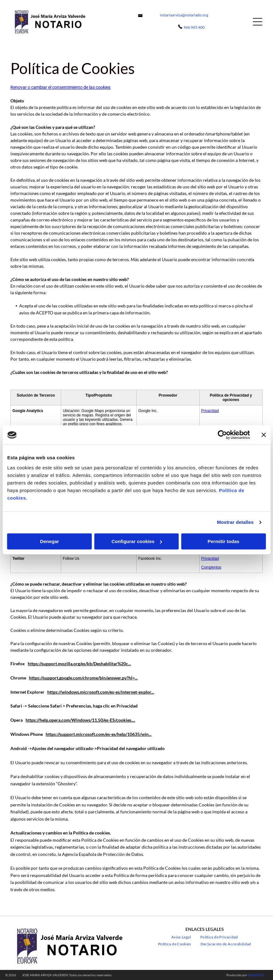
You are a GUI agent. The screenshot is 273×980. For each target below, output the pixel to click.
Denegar (49, 541)
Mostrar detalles (235, 522)
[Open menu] (258, 22)
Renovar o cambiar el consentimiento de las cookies (60, 87)
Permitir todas (223, 541)
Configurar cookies (137, 541)
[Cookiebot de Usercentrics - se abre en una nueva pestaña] (222, 435)
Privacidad (210, 411)
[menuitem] (181, 937)
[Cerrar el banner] (264, 435)
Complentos (211, 567)
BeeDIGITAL (256, 975)
